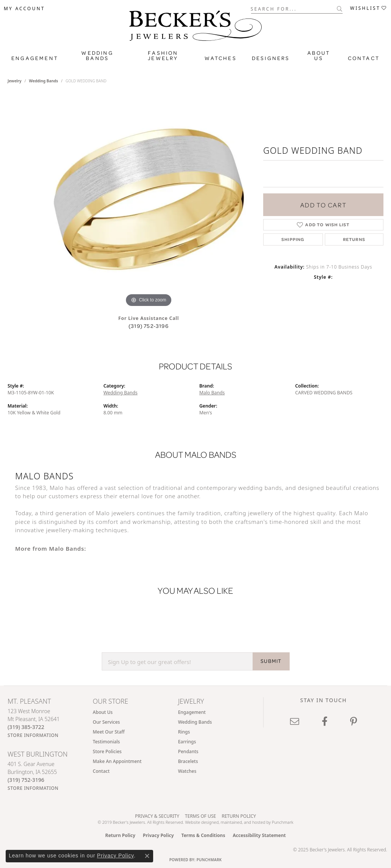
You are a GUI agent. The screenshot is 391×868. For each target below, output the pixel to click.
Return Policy (239, 816)
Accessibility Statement (259, 835)
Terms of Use (200, 816)
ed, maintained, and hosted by (243, 822)
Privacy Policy (158, 835)
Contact (364, 58)
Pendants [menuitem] (188, 751)
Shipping (293, 239)
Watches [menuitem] (187, 771)
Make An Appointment (117, 761)
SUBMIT (271, 661)
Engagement (35, 58)
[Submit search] (340, 9)
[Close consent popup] (147, 856)
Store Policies (107, 751)
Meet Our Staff (109, 732)
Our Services (106, 722)
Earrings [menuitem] (187, 742)
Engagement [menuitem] (192, 712)
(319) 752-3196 (149, 326)
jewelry (15, 81)
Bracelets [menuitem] (188, 761)
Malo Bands (212, 393)
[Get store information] (33, 735)
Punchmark (283, 822)
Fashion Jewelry (163, 56)
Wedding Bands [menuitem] (195, 722)
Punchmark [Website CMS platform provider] (209, 860)
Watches (220, 58)
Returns (354, 239)
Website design (199, 822)
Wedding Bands (97, 56)
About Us (319, 56)
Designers (271, 58)
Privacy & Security (157, 816)
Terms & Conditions (203, 835)
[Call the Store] (26, 727)
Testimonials (106, 742)
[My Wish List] (369, 8)
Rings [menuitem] (184, 732)
